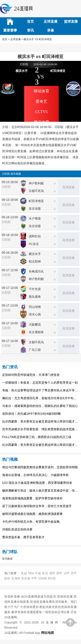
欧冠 (45, 573)
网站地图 (48, 633)
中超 (38, 573)
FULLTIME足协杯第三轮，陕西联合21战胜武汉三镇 (37, 437)
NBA (31, 573)
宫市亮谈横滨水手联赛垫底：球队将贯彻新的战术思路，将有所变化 (40, 429)
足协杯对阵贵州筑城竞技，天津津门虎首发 (31, 375)
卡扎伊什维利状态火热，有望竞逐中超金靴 (31, 522)
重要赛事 (10, 30)
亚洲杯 (16, 578)
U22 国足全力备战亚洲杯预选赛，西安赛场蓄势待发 (37, 483)
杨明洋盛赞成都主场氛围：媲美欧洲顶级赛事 (32, 514)
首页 (30, 21)
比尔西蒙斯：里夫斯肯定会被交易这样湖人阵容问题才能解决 (40, 421)
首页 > (6, 39)
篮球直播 (71, 21)
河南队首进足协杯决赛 (17, 529)
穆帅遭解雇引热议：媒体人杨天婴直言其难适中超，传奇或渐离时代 (40, 491)
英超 (24, 573)
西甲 (60, 573)
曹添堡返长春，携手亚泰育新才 (23, 537)
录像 (51, 30)
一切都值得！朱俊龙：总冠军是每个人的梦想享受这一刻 (40, 383)
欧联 (7, 578)
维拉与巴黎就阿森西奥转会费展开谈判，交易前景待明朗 (40, 467)
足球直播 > (17, 39)
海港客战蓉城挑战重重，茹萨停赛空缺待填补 (32, 498)
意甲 (74, 573)
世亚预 (26, 578)
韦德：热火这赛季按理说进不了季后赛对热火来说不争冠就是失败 (40, 390)
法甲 (67, 573)
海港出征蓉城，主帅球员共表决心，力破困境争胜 (35, 475)
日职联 (43, 578)
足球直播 (51, 21)
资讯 (30, 30)
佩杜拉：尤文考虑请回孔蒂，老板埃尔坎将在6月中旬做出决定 (40, 398)
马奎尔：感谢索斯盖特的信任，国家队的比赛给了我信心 (40, 406)
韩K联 (52, 578)
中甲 (34, 578)
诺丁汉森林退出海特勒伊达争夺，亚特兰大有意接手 (37, 506)
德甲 (52, 573)
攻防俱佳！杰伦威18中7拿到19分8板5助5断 (32, 414)
